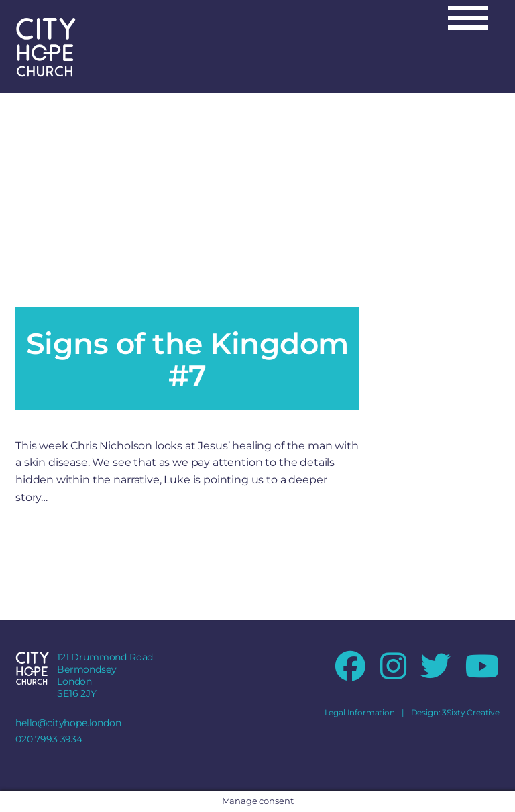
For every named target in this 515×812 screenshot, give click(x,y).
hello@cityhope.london (68, 723)
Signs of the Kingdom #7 (187, 359)
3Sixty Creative (471, 712)
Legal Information (360, 712)
